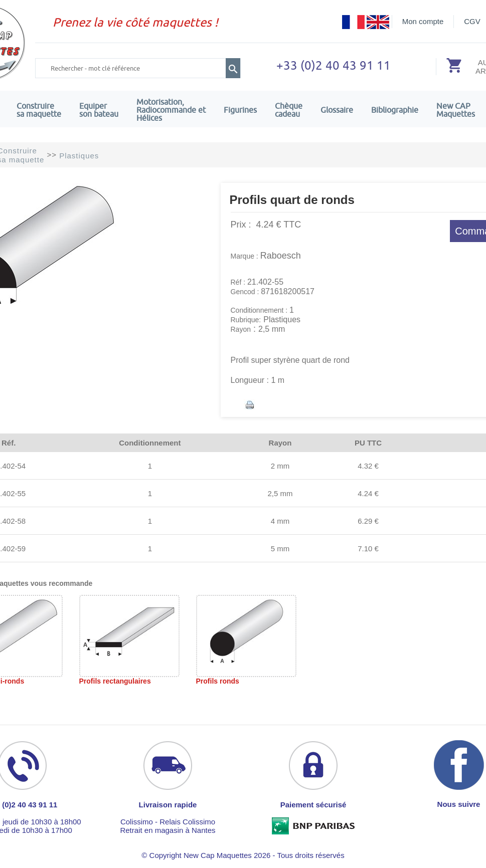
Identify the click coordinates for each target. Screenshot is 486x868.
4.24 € (368, 493)
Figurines (240, 110)
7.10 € (368, 549)
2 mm (280, 466)
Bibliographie (395, 110)
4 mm (280, 521)
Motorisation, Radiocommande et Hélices (171, 110)
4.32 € (368, 466)
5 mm (280, 549)
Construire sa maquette (39, 110)
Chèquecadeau (289, 110)
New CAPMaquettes (456, 110)
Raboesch (281, 256)
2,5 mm (280, 493)
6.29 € (368, 521)
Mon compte (423, 21)
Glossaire (337, 110)
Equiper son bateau (99, 110)
